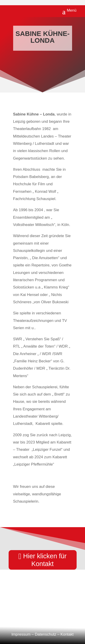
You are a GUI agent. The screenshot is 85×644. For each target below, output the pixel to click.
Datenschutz (45, 634)
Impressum (21, 634)
